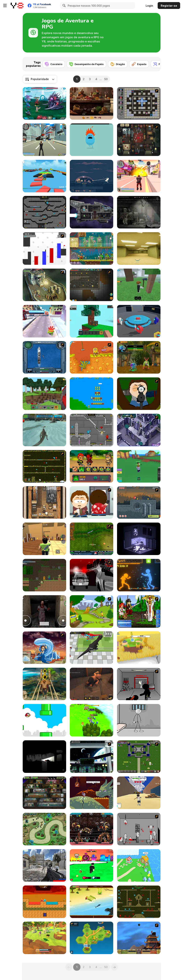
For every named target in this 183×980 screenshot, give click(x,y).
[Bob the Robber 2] (44, 793)
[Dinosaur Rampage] (91, 648)
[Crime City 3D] (44, 140)
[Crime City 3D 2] (139, 176)
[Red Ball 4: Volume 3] (139, 502)
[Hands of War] (139, 757)
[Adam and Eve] (91, 357)
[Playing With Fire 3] (139, 103)
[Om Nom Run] (44, 321)
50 (106, 79)
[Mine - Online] (44, 394)
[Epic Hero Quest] (91, 466)
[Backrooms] (139, 249)
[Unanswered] (44, 757)
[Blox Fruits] (139, 466)
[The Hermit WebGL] (139, 539)
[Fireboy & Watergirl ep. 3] (44, 466)
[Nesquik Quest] (91, 611)
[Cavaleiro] (54, 64)
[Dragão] (118, 64)
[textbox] (40, 79)
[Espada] (139, 64)
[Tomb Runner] (44, 684)
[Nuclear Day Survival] (139, 212)
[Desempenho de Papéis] (86, 64)
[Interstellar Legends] (44, 103)
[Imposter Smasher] (139, 321)
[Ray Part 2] (91, 502)
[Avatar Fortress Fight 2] (44, 648)
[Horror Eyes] (44, 611)
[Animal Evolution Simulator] (44, 938)
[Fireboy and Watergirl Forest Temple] (139, 902)
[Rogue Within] (91, 684)
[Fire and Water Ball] (44, 902)
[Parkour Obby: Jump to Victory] (44, 176)
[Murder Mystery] (44, 539)
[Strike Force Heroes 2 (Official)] (91, 757)
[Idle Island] (139, 865)
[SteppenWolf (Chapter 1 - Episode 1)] (44, 285)
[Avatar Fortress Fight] (139, 938)
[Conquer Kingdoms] (91, 720)
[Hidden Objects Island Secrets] (91, 103)
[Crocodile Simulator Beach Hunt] (44, 430)
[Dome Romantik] (91, 176)
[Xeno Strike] (44, 865)
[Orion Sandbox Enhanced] (91, 285)
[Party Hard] (139, 140)
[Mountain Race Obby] (139, 793)
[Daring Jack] (91, 902)
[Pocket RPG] (44, 502)
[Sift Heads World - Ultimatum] (91, 575)
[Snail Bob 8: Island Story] (91, 249)
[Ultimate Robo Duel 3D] (91, 829)
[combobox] (40, 79)
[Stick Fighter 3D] (139, 575)
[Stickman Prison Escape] (139, 720)
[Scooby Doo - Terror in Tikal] (139, 430)
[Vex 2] (44, 249)
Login (149, 6)
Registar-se (169, 6)
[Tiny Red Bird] (44, 720)
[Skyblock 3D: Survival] (91, 321)
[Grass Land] (139, 648)
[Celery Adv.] (91, 394)
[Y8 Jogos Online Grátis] (17, 6)
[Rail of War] (91, 539)
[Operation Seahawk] (44, 357)
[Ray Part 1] (139, 394)
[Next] (155, 63)
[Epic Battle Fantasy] (139, 611)
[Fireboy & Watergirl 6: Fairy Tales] (91, 430)
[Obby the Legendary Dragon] (91, 865)
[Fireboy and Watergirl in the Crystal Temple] (44, 212)
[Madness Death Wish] (139, 829)
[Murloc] (139, 357)
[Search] (63, 6)
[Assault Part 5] (139, 684)
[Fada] (159, 64)
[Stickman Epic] (44, 575)
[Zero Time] (91, 212)
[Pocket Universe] (91, 938)
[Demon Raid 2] (44, 829)
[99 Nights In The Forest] (139, 285)
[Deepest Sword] (91, 793)
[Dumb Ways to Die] (91, 140)
